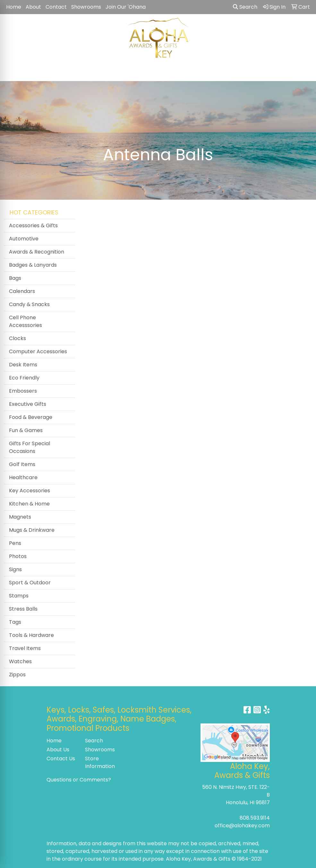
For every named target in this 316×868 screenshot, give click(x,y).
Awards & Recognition (37, 252)
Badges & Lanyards (33, 265)
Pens (15, 543)
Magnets (20, 517)
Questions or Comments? (79, 780)
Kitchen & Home (29, 504)
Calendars (22, 291)
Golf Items (22, 464)
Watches (20, 661)
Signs (15, 569)
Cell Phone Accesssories (26, 321)
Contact (56, 7)
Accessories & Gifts (33, 225)
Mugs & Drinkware (32, 530)
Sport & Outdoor (30, 583)
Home (14, 7)
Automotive (24, 239)
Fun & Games (26, 430)
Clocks (17, 338)
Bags (15, 278)
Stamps (19, 596)
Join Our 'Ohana (126, 7)
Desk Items (23, 365)
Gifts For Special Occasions (30, 447)
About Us (58, 750)
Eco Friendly (24, 378)
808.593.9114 (255, 818)
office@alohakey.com (242, 826)
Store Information (100, 762)
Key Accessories (30, 491)
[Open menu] (303, 72)
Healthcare (23, 477)
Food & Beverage (31, 417)
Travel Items (25, 648)
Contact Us (61, 759)
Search (245, 7)
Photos (18, 556)
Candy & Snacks (29, 304)
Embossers (23, 391)
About (33, 7)
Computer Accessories (38, 351)
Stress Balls (23, 609)
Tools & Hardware (31, 635)
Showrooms (86, 7)
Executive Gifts (28, 404)
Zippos (17, 675)
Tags (15, 622)
